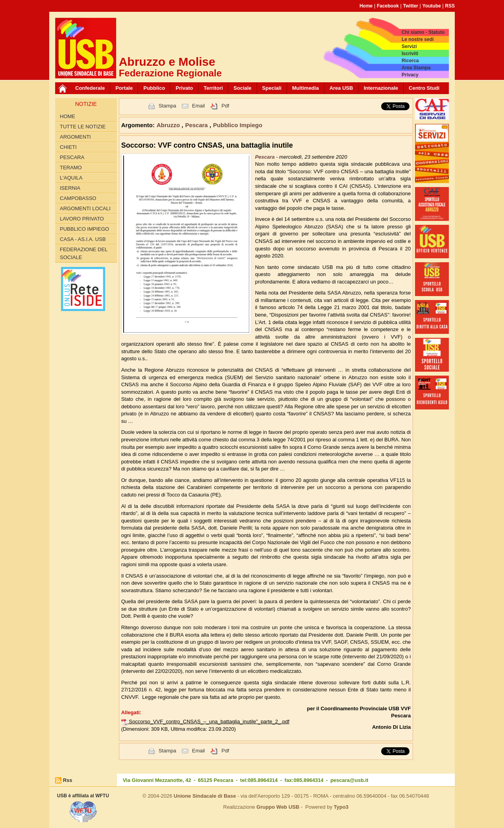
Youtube (432, 6)
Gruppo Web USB (278, 807)
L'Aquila (71, 178)
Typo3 (341, 807)
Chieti (68, 147)
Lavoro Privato (82, 219)
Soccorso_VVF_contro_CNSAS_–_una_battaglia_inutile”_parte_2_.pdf (209, 721)
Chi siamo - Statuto (423, 32)
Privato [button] (184, 88)
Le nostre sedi (418, 39)
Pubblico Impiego (84, 229)
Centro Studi (424, 88)
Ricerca (410, 61)
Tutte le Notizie (83, 127)
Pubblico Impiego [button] (238, 125)
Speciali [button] (272, 88)
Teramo (71, 168)
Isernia (70, 188)
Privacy (410, 75)
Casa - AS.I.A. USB (83, 239)
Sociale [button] (243, 88)
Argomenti (75, 137)
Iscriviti (410, 54)
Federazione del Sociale (84, 253)
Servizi (409, 46)
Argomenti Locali (85, 208)
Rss (68, 780)
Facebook (388, 6)
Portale (124, 88)
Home (366, 6)
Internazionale (381, 88)
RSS (450, 6)
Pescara (72, 157)
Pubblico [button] (154, 88)
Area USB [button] (341, 88)
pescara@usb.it (349, 780)
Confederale (90, 88)
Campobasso (78, 198)
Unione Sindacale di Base (205, 796)
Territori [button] (213, 88)
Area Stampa (416, 68)
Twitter (411, 6)
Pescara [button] (197, 125)
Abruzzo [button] (169, 125)
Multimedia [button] (306, 88)
